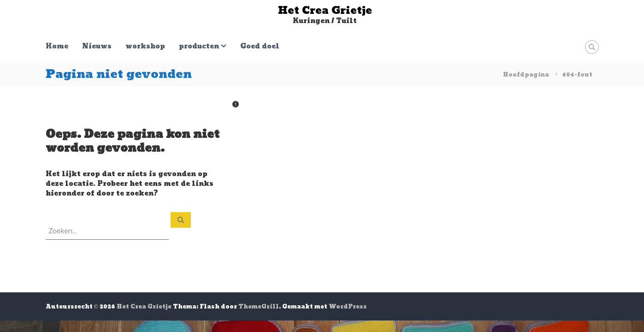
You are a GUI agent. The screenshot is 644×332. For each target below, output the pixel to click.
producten (199, 46)
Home (57, 46)
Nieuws (97, 46)
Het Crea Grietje (325, 11)
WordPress (348, 307)
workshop (145, 46)
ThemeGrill (259, 307)
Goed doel (260, 46)
